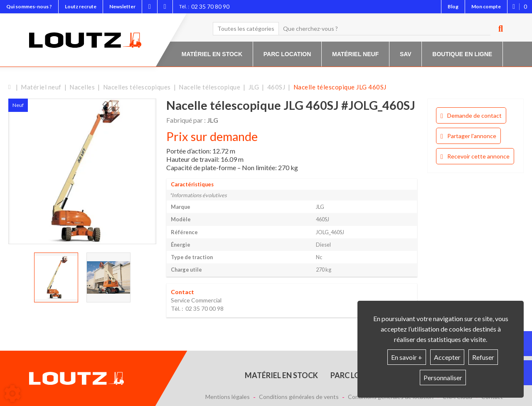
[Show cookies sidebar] (12, 394)
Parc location (287, 54)
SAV (406, 54)
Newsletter (122, 6)
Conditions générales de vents (299, 397)
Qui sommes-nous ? (29, 6)
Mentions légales (228, 397)
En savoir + (407, 357)
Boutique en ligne (462, 54)
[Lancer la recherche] (498, 29)
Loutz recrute (81, 6)
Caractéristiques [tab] (192, 184)
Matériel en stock (212, 54)
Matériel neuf (355, 54)
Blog (453, 6)
